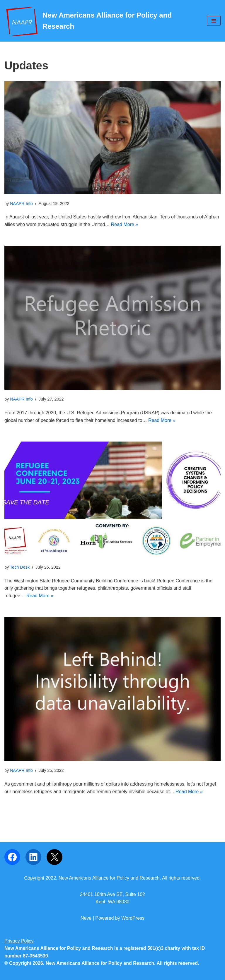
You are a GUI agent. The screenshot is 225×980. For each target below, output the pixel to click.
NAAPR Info (21, 203)
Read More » (125, 224)
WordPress (133, 918)
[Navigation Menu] (214, 21)
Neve (86, 918)
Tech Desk (20, 567)
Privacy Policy (19, 941)
